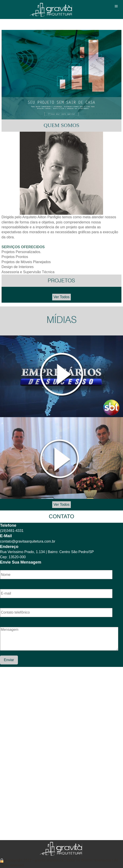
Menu (116, 6)
